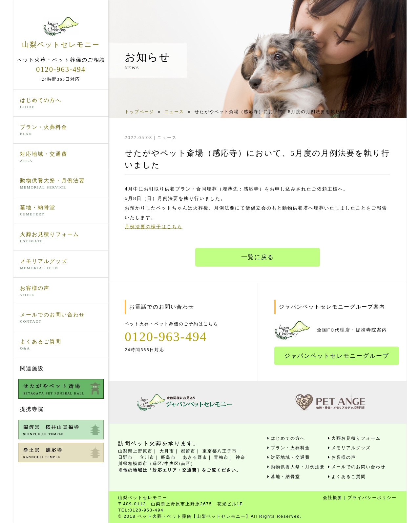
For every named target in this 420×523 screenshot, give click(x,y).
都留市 (188, 451)
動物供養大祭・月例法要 (61, 184)
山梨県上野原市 (135, 451)
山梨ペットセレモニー (61, 32)
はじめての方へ (61, 104)
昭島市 (168, 457)
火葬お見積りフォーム (61, 238)
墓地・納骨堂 (61, 211)
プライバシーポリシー (372, 498)
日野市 (126, 457)
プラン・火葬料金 (61, 131)
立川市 (147, 457)
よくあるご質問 (61, 345)
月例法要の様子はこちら (154, 227)
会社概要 (333, 498)
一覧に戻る (258, 257)
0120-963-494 (61, 69)
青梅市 (221, 457)
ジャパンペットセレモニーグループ (337, 356)
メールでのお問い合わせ (61, 318)
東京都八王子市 (220, 451)
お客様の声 (61, 292)
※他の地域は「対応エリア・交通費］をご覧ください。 (180, 470)
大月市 (167, 451)
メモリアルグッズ (61, 265)
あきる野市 (195, 457)
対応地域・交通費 (61, 157)
